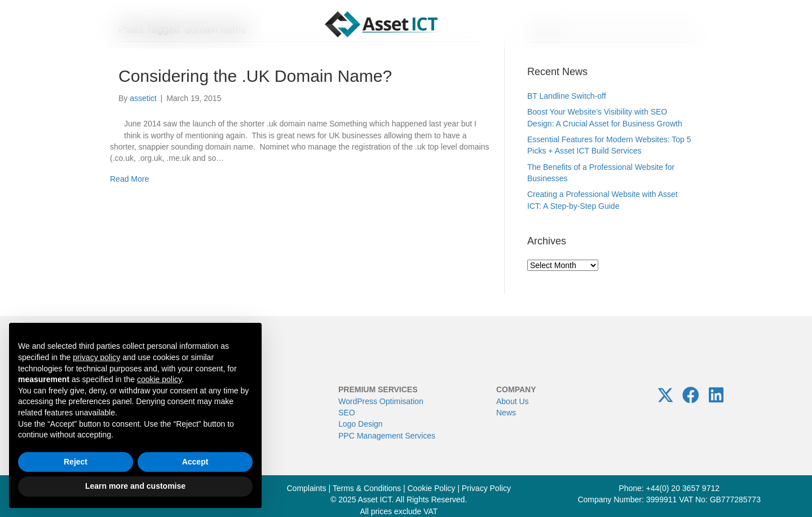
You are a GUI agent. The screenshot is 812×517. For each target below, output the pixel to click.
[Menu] (38, 24)
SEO (347, 413)
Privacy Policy (486, 488)
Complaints (306, 488)
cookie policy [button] (159, 379)
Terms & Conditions (367, 488)
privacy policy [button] (96, 357)
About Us (513, 401)
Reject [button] (76, 462)
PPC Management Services (387, 436)
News (506, 413)
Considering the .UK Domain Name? (255, 76)
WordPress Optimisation (381, 401)
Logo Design (361, 424)
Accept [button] (195, 462)
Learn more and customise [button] (135, 486)
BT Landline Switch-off (567, 96)
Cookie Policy (432, 488)
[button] (665, 395)
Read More (129, 179)
